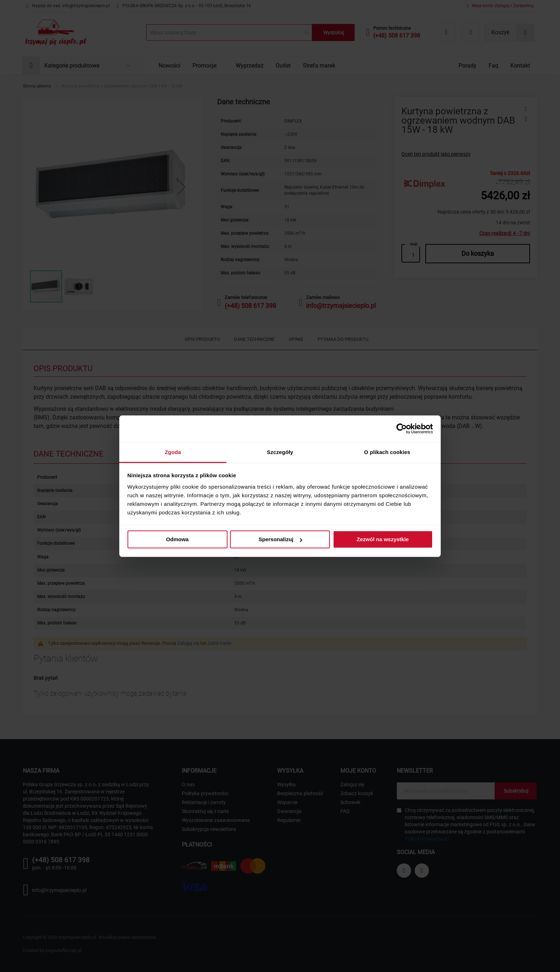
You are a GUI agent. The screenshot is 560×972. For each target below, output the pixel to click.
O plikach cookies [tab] (387, 452)
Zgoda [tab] (173, 452)
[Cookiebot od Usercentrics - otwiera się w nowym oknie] (402, 429)
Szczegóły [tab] (280, 452)
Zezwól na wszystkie (383, 539)
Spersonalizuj (280, 539)
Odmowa (177, 539)
